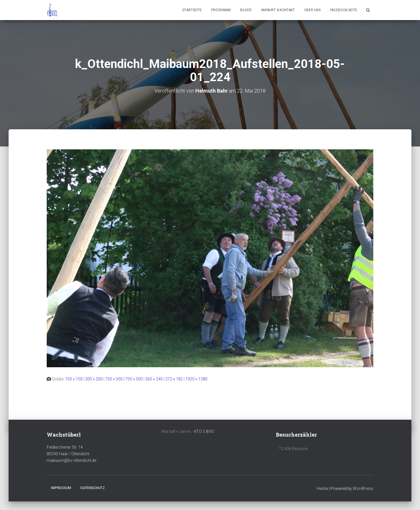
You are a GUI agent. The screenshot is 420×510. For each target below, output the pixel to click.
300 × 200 (94, 379)
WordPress (363, 488)
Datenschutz (93, 488)
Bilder (246, 10)
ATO (198, 431)
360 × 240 (154, 379)
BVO (210, 431)
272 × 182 (174, 379)
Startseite (192, 10)
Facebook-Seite (344, 10)
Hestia (322, 488)
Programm (221, 10)
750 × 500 (114, 379)
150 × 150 (74, 379)
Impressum (61, 488)
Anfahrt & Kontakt (278, 10)
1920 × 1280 (196, 379)
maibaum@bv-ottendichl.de (71, 460)
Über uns (312, 10)
